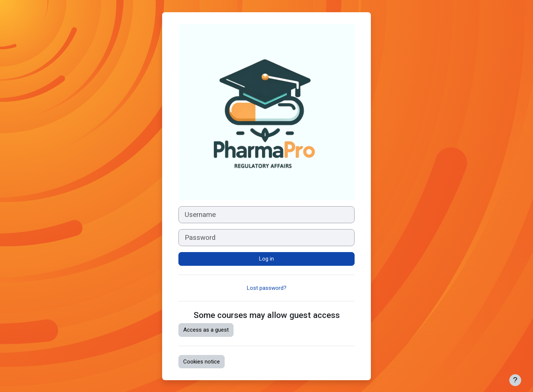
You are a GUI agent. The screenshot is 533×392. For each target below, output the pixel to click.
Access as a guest (206, 330)
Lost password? (267, 288)
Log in (266, 259)
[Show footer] (515, 380)
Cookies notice (202, 362)
